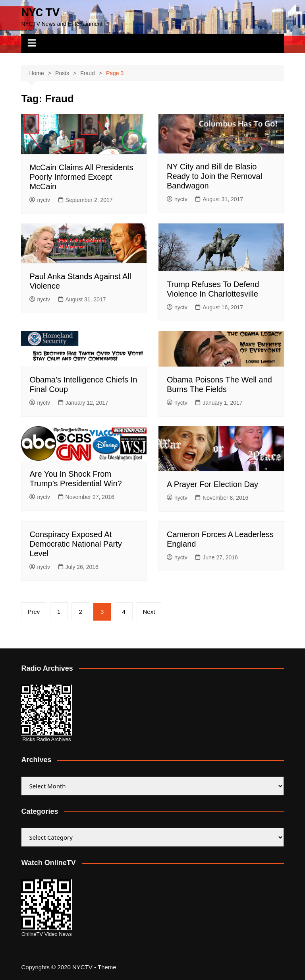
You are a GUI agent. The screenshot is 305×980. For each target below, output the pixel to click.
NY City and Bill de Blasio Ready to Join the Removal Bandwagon (214, 176)
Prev (34, 612)
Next (149, 612)
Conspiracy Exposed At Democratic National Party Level (75, 544)
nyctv (40, 200)
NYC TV (40, 13)
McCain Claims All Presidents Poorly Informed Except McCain (81, 177)
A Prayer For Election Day (212, 484)
